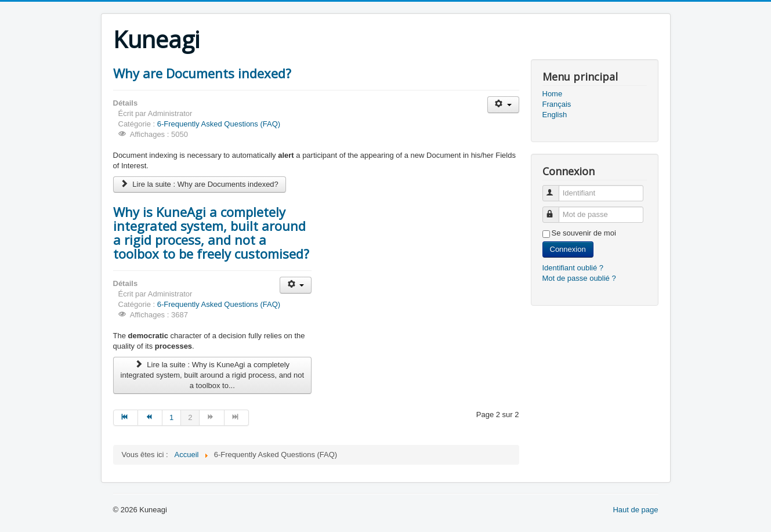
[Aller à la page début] (126, 418)
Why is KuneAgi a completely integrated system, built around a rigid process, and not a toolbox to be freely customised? (211, 233)
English (555, 115)
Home (553, 94)
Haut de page (635, 510)
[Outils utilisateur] (503, 105)
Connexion (568, 249)
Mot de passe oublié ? (579, 278)
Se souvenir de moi (584, 233)
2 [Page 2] (190, 417)
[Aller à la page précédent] (150, 418)
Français (557, 104)
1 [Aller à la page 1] (171, 417)
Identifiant (556, 188)
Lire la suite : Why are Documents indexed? (200, 184)
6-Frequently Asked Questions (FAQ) (219, 124)
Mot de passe (556, 210)
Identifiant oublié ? (573, 268)
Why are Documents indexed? (202, 73)
